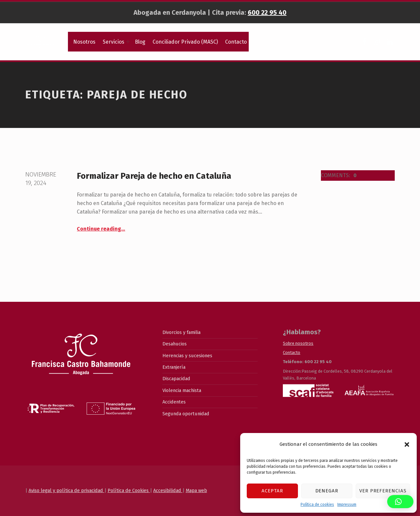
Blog (140, 42)
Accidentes (174, 402)
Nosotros (84, 42)
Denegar (327, 491)
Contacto (236, 42)
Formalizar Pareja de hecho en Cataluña (154, 176)
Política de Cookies (129, 490)
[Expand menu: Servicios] (128, 42)
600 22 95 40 (267, 12)
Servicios (114, 42)
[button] (407, 444)
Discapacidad (176, 379)
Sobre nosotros (298, 343)
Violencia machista (182, 390)
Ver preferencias (383, 491)
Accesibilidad (168, 490)
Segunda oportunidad (186, 414)
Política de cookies (317, 505)
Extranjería (174, 367)
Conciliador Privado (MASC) (185, 42)
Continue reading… (101, 229)
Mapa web (196, 490)
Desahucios (175, 344)
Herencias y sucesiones (187, 356)
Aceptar (272, 491)
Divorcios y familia (181, 332)
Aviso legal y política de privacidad (66, 490)
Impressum (347, 505)
